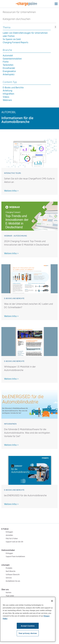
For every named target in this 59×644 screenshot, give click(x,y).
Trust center (10, 596)
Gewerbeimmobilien (12, 59)
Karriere (9, 592)
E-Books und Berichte (13, 88)
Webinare (7, 100)
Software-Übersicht (13, 575)
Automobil (8, 56)
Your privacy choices (28, 633)
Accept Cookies (28, 626)
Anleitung (7, 91)
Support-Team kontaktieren (15, 556)
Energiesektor (9, 71)
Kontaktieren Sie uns (13, 581)
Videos (6, 97)
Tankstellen (8, 65)
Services (9, 578)
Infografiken (9, 94)
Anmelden (9, 535)
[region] (28, 619)
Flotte (6, 62)
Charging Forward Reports (16, 42)
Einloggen (9, 532)
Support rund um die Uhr (14, 542)
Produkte (9, 568)
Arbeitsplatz (9, 74)
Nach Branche (11, 571)
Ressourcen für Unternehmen (19, 12)
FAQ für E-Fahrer (12, 539)
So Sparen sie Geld (12, 39)
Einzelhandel (9, 68)
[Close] (52, 601)
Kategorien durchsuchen (18, 19)
